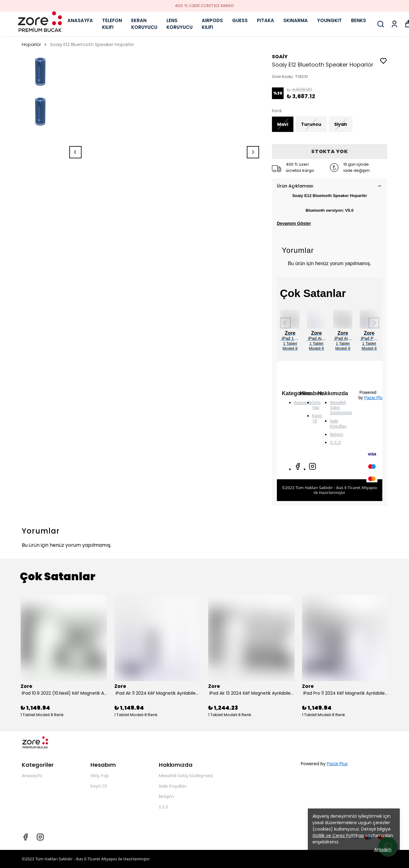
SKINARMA (296, 20)
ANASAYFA (80, 20)
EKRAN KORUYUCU (144, 24)
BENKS (359, 20)
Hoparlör (31, 44)
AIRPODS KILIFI (212, 24)
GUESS (240, 20)
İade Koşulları (338, 424)
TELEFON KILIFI (112, 24)
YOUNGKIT (329, 20)
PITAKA (266, 20)
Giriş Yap (317, 405)
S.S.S (335, 442)
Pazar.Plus (375, 398)
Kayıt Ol (317, 418)
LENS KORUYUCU (180, 24)
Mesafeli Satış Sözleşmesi (186, 776)
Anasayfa (32, 776)
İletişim (337, 434)
